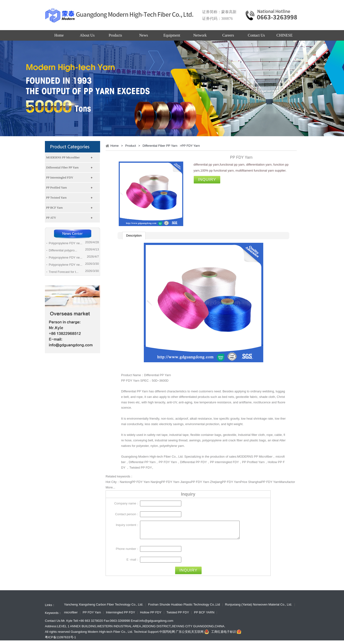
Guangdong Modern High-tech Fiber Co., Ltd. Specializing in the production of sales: (179, 457)
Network (200, 35)
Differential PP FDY (193, 462)
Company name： (127, 503)
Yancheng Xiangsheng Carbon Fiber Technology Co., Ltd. (104, 608)
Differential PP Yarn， (144, 462)
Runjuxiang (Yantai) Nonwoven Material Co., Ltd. (259, 608)
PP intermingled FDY (224, 462)
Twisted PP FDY (140, 468)
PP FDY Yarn (168, 462)
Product (131, 146)
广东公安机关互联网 (193, 635)
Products (115, 35)
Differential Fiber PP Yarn (62, 167)
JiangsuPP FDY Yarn (195, 482)
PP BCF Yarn (54, 208)
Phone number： (128, 552)
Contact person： (127, 514)
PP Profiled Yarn (56, 187)
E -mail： (133, 563)
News (144, 35)
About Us (87, 35)
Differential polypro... (63, 250)
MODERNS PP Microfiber (63, 157)
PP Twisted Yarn (56, 198)
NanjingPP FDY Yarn (165, 482)
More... (110, 487)
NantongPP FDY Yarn (135, 482)
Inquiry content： (128, 525)
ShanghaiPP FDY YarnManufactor (272, 482)
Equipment (172, 35)
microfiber (71, 616)
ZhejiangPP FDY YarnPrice (229, 482)
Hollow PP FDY (151, 616)
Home (59, 35)
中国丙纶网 (167, 635)
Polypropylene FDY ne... (66, 243)
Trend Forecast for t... (64, 272)
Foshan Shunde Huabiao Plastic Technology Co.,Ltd (184, 608)
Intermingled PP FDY (120, 616)
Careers (228, 35)
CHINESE (285, 35)
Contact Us (256, 35)
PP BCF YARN (204, 616)
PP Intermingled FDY (60, 177)
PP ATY (51, 218)
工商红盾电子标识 (227, 635)
